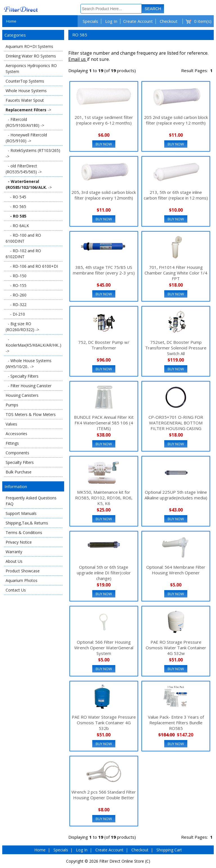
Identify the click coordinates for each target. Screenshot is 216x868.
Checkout (169, 21)
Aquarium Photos (22, 580)
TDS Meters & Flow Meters (31, 414)
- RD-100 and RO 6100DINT (23, 238)
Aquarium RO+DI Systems (29, 46)
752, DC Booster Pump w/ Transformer (104, 345)
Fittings (12, 443)
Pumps (12, 405)
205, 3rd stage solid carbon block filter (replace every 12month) (104, 195)
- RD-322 (16, 305)
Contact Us (16, 590)
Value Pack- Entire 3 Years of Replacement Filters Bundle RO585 (176, 723)
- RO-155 (16, 285)
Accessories (16, 434)
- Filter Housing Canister (29, 386)
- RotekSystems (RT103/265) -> (33, 153)
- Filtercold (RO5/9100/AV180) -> (25, 122)
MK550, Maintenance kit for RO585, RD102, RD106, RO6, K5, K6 (104, 498)
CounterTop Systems (25, 81)
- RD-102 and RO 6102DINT (23, 254)
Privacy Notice (19, 542)
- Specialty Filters (22, 376)
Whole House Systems (26, 91)
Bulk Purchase (19, 472)
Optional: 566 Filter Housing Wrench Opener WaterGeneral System (104, 648)
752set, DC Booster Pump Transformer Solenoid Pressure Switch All (176, 348)
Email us (78, 59)
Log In (111, 21)
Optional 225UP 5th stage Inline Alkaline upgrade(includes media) (176, 495)
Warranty (14, 552)
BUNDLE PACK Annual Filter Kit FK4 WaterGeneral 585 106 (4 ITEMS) (104, 423)
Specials (90, 21)
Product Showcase (23, 571)
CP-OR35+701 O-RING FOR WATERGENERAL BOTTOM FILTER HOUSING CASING (176, 423)
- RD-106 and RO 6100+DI (32, 266)
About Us (14, 561)
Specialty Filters (20, 462)
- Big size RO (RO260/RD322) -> (22, 327)
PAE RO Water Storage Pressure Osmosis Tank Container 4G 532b (104, 723)
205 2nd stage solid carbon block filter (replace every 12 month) (176, 120)
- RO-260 (16, 295)
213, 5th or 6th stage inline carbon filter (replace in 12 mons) (176, 195)
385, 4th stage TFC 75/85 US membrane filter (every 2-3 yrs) (104, 270)
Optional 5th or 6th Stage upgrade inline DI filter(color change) (104, 573)
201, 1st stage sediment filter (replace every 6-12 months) (104, 120)
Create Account (138, 21)
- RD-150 (16, 276)
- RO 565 (16, 206)
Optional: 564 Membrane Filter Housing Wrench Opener (176, 570)
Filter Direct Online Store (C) (125, 861)
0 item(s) (203, 21)
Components (17, 453)
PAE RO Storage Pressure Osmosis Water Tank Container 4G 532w (176, 648)
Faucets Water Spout (25, 100)
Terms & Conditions (24, 532)
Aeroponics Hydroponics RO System (31, 68)
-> (28, 110)
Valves (11, 424)
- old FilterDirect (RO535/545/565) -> (24, 169)
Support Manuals (21, 513)
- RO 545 (16, 197)
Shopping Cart (169, 850)
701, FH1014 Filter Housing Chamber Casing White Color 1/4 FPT (176, 273)
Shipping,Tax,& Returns (27, 523)
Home (11, 21)
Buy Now (104, 144)
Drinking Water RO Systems (31, 56)
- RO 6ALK (17, 226)
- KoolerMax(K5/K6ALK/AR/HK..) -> (33, 345)
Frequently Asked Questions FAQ (31, 501)
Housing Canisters (22, 395)
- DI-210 (15, 314)
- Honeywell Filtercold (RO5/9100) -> (26, 138)
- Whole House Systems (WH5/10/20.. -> (29, 364)
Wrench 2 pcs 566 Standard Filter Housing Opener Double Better (104, 795)
